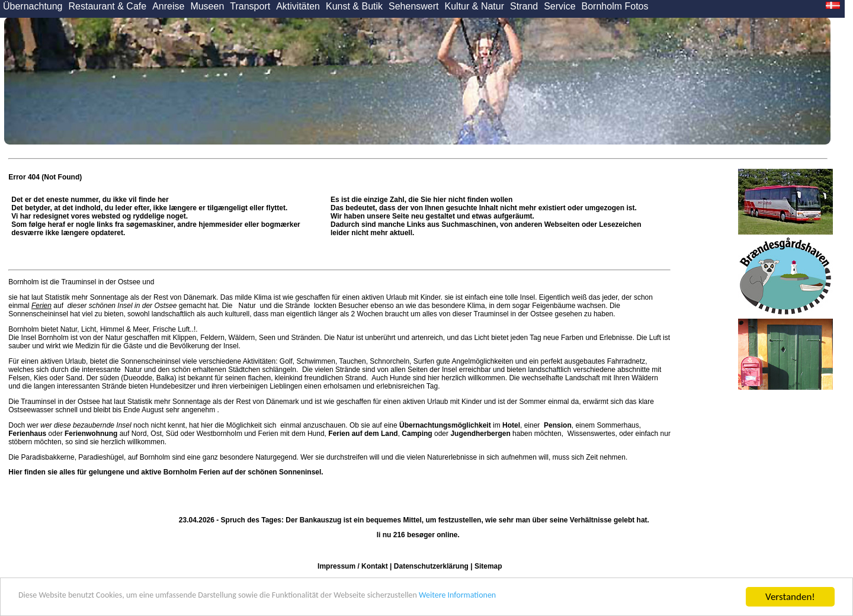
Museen (207, 6)
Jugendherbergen (480, 434)
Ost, (157, 434)
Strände (298, 306)
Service (559, 6)
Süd (172, 434)
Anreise (168, 6)
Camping (417, 434)
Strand (524, 6)
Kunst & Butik (354, 6)
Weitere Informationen (551, 597)
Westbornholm (219, 434)
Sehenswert (414, 6)
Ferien (41, 306)
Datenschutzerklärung (431, 566)
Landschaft (583, 378)
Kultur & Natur (474, 6)
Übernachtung (33, 6)
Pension (558, 425)
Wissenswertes (591, 434)
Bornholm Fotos (615, 6)
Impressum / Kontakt (353, 566)
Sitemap (488, 566)
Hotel (511, 425)
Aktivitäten (298, 6)
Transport (250, 6)
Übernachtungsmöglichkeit (445, 425)
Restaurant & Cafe (108, 6)
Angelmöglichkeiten (482, 361)
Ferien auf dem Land (363, 434)
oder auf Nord (77, 434)
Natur (247, 306)
